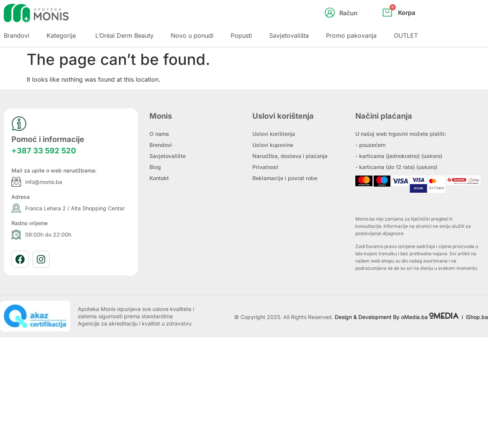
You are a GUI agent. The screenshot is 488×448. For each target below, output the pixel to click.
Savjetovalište (168, 156)
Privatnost (265, 167)
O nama (159, 134)
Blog (155, 167)
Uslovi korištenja (274, 134)
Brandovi (17, 35)
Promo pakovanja (351, 35)
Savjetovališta (289, 35)
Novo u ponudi (192, 35)
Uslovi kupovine (273, 145)
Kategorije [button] (61, 35)
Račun (348, 13)
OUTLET (406, 35)
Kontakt (159, 178)
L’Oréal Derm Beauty (124, 35)
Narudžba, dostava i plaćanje (290, 156)
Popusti (241, 35)
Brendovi (161, 145)
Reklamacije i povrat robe (285, 178)
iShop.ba (477, 317)
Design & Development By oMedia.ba (397, 317)
